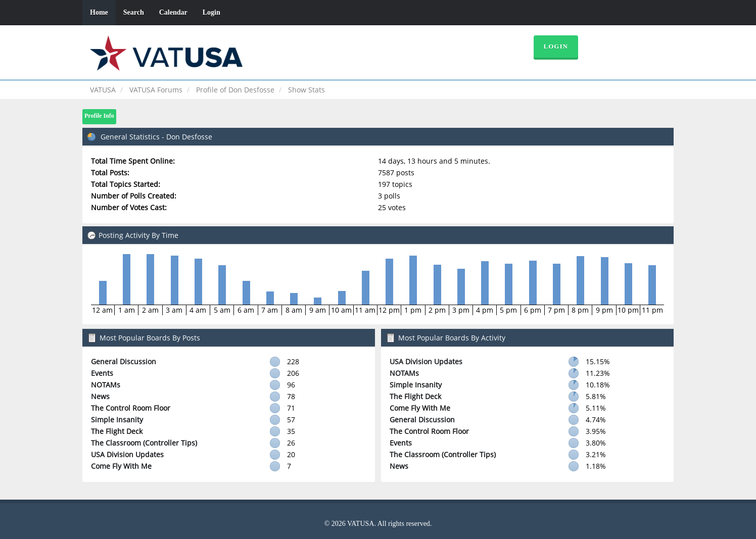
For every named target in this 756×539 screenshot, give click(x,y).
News (100, 396)
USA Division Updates (127, 454)
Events (102, 373)
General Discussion (124, 361)
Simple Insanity (117, 420)
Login (211, 12)
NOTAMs (106, 385)
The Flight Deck (117, 431)
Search (134, 12)
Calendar (173, 12)
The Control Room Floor (131, 408)
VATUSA (103, 90)
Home (99, 12)
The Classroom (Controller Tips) (144, 443)
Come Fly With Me (121, 466)
